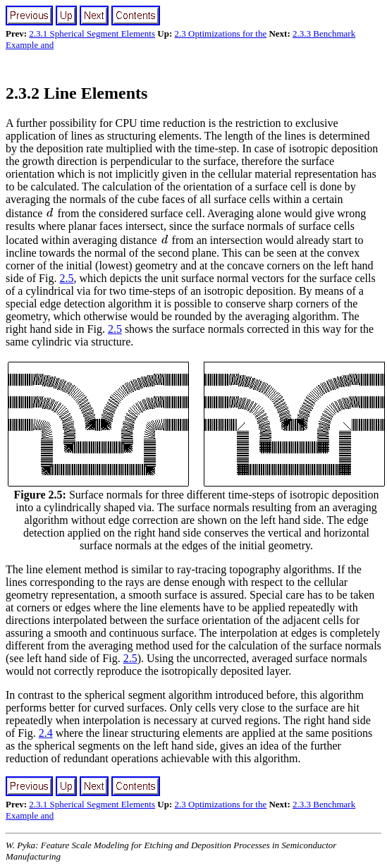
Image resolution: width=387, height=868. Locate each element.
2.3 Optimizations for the (221, 33)
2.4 (46, 733)
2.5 (66, 278)
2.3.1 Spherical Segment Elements (92, 33)
